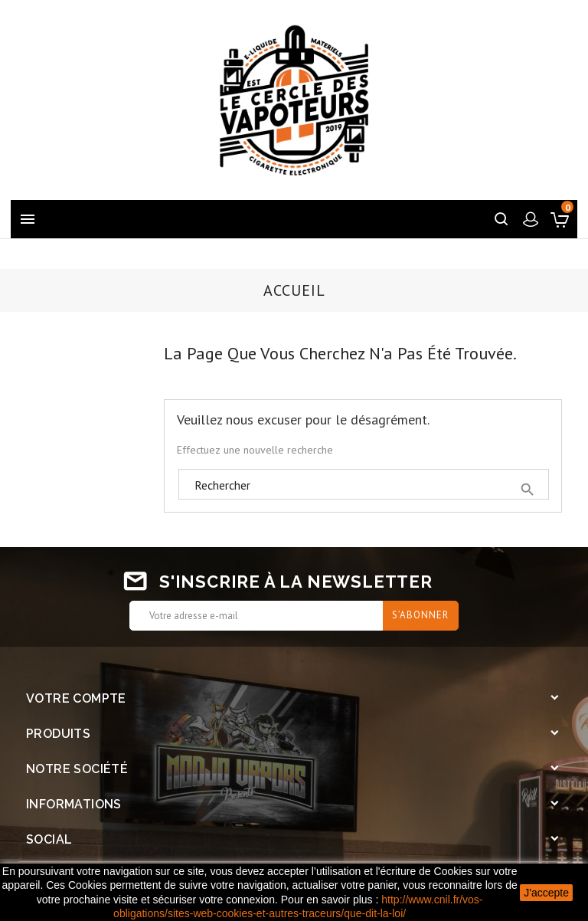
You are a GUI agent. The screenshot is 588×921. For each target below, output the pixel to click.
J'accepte (546, 893)
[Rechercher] (364, 485)
